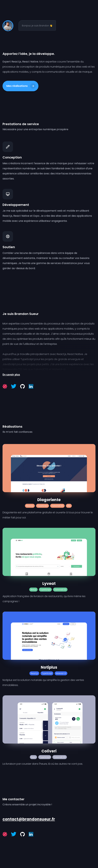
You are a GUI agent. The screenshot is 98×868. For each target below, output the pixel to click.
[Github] (22, 386)
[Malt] (5, 386)
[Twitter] (14, 386)
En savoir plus (11, 375)
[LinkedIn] (31, 386)
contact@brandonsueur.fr (29, 819)
